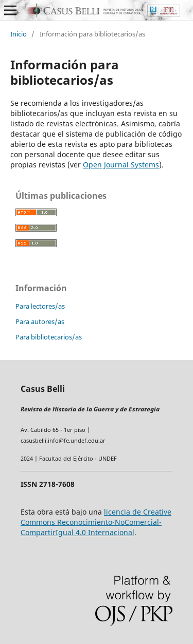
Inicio (19, 34)
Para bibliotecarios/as (49, 337)
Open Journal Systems (121, 165)
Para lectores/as (40, 306)
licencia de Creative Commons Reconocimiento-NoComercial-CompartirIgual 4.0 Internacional (96, 522)
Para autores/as (40, 321)
